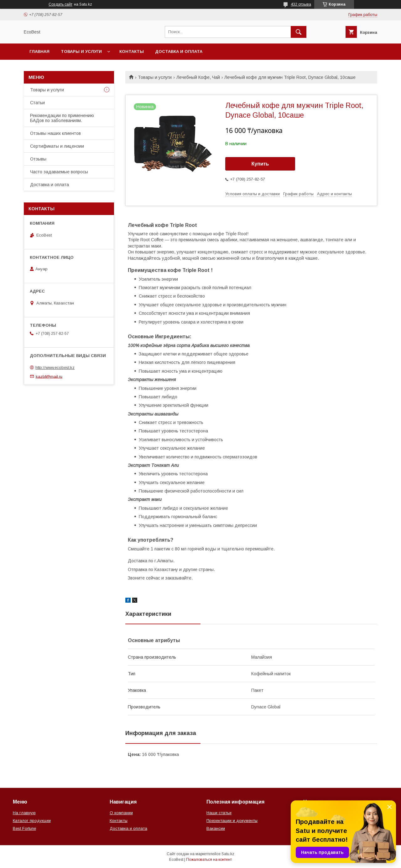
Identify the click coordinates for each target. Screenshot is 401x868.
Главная (39, 51)
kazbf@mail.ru (49, 376)
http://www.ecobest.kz (55, 368)
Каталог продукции (32, 821)
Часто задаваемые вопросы (59, 172)
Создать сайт (60, 4)
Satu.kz (228, 854)
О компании (121, 813)
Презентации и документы (232, 821)
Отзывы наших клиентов (55, 133)
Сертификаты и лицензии (57, 146)
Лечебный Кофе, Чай (198, 77)
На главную (24, 813)
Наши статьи (219, 813)
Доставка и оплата (179, 51)
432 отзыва (301, 4)
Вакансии (216, 828)
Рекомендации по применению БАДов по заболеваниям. (62, 118)
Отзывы (38, 159)
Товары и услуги (81, 51)
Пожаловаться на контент (209, 860)
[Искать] (299, 32)
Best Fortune (24, 828)
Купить (260, 164)
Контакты (132, 51)
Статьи (37, 103)
